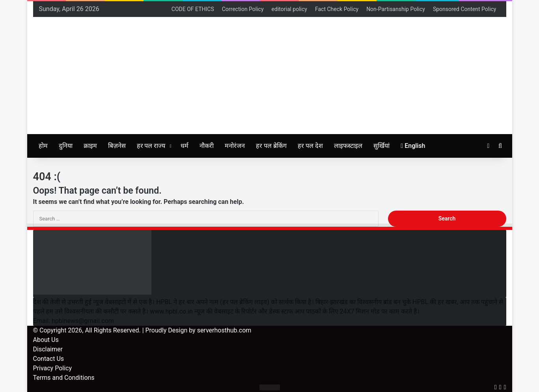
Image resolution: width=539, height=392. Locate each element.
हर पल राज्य (151, 146)
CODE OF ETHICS (193, 9)
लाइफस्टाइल (348, 146)
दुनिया (66, 146)
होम (43, 146)
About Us (46, 340)
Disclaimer (48, 349)
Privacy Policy (53, 368)
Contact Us (49, 359)
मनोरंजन (235, 146)
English (413, 146)
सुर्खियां (381, 146)
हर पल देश (310, 146)
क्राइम (90, 146)
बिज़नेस (117, 146)
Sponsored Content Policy (465, 9)
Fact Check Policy (337, 9)
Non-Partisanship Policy (396, 9)
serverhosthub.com (224, 330)
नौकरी (207, 146)
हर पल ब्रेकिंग (271, 146)
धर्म (185, 146)
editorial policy (289, 9)
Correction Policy (243, 9)
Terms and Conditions (64, 378)
